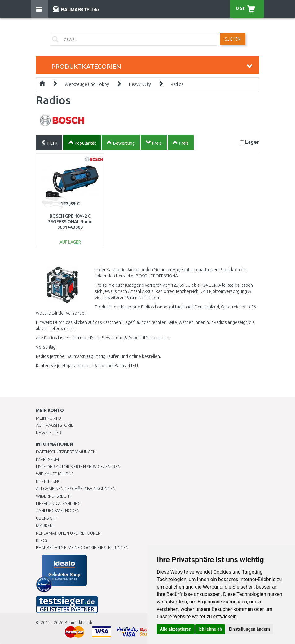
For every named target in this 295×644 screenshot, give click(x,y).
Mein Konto (48, 418)
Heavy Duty (140, 84)
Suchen (233, 39)
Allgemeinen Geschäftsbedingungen (76, 489)
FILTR (49, 143)
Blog (42, 540)
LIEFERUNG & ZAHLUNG (58, 504)
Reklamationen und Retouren (68, 533)
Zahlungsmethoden (58, 511)
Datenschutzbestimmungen (66, 452)
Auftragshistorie (55, 425)
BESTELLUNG (48, 481)
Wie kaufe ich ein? (55, 474)
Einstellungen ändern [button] (250, 629)
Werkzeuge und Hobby (87, 84)
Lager (252, 142)
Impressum (47, 459)
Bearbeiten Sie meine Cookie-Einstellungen (82, 548)
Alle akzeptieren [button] (176, 629)
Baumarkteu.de (79, 623)
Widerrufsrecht (54, 496)
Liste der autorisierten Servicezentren (78, 467)
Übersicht (47, 518)
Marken (44, 526)
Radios (177, 84)
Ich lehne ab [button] (210, 629)
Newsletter (49, 433)
